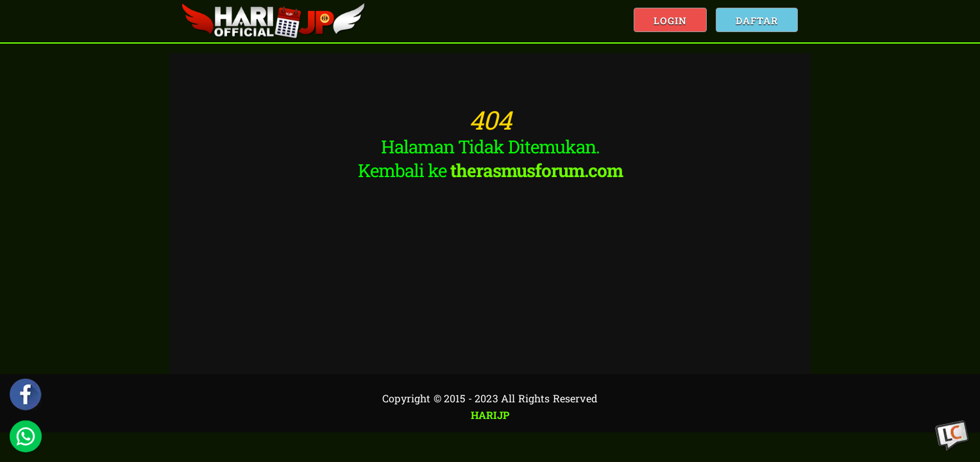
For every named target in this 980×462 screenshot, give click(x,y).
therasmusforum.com (536, 170)
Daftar (757, 21)
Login (670, 21)
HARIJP (490, 415)
